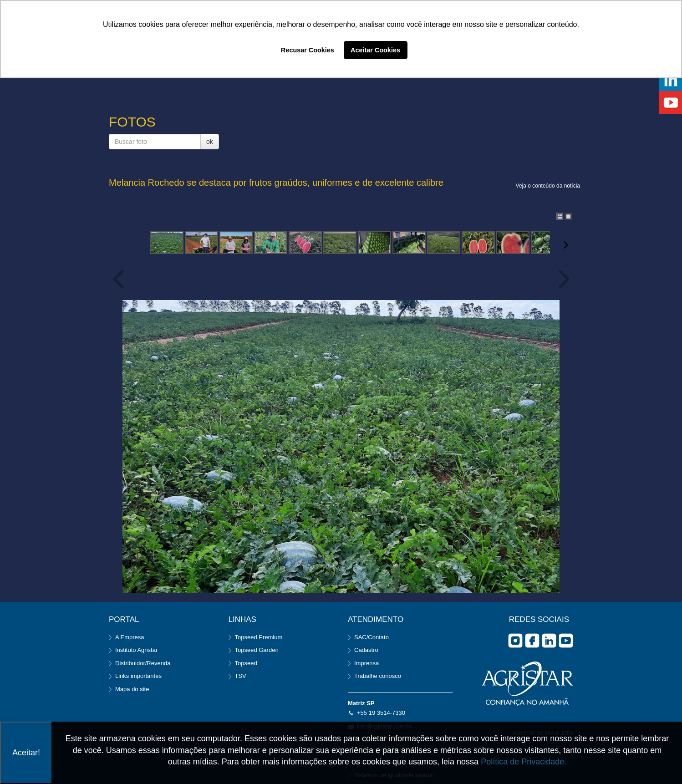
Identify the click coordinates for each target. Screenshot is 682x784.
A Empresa (130, 637)
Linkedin (549, 641)
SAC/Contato (372, 637)
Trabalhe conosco (378, 676)
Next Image (562, 279)
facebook (532, 641)
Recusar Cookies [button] (308, 50)
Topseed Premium (259, 637)
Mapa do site (132, 689)
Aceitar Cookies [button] (375, 50)
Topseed (246, 663)
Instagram (515, 641)
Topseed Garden (257, 650)
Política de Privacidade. (524, 762)
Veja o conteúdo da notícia (548, 186)
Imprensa (366, 663)
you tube (566, 641)
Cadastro (366, 650)
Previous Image (120, 279)
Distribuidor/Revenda (143, 663)
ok (210, 142)
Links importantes (138, 676)
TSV (241, 676)
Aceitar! (26, 753)
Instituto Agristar (136, 650)
